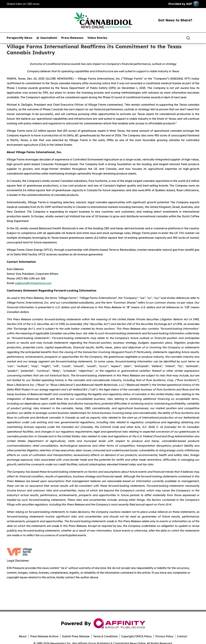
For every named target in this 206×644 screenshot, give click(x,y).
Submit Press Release (76, 636)
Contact (182, 636)
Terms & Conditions (105, 636)
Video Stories (97, 38)
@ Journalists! (47, 38)
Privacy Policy (164, 636)
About (23, 636)
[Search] (188, 38)
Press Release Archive (44, 636)
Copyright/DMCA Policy (136, 636)
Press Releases (72, 38)
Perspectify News (20, 38)
